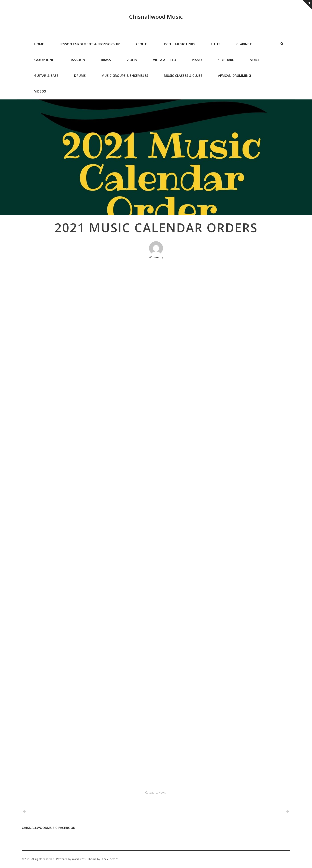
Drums (80, 76)
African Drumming (234, 76)
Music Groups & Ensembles (125, 76)
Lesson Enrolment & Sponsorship (90, 44)
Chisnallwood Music (156, 17)
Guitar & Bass (46, 76)
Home (39, 44)
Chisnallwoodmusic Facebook (48, 828)
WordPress (79, 859)
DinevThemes (110, 859)
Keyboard (226, 60)
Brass (106, 60)
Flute (216, 44)
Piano (197, 60)
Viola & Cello (165, 60)
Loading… (156, 531)
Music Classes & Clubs (183, 76)
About (141, 44)
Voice (255, 60)
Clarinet (244, 44)
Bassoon (77, 60)
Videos (40, 91)
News (162, 792)
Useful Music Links (179, 44)
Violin (132, 60)
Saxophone (44, 60)
